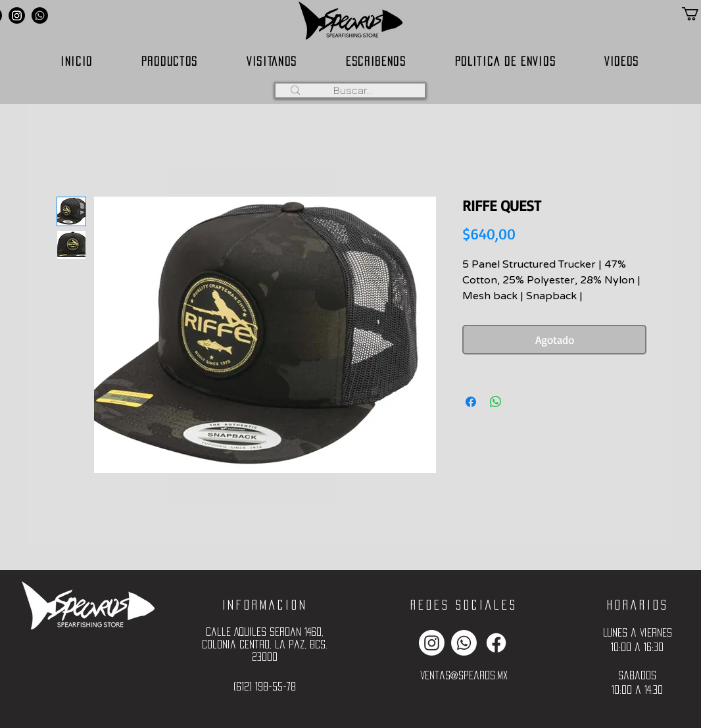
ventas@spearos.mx (464, 675)
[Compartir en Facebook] (471, 402)
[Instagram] (17, 15)
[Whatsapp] (40, 15)
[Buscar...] (352, 90)
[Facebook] (496, 643)
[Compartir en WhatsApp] (496, 402)
